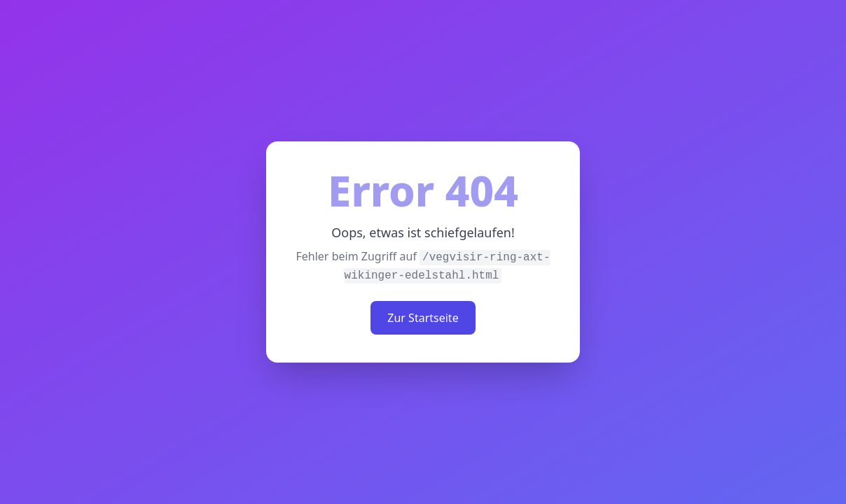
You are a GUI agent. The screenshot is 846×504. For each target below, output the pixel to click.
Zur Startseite (423, 318)
